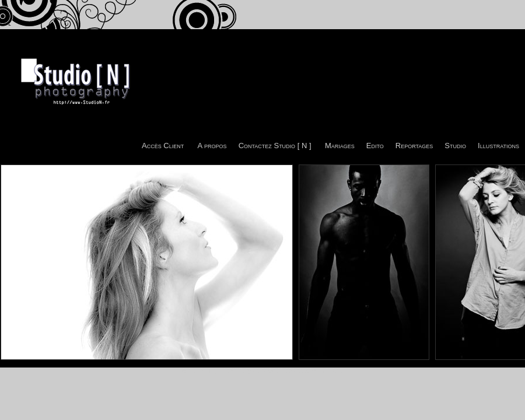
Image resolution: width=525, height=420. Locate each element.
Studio (455, 146)
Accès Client (163, 146)
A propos (212, 146)
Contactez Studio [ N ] (275, 146)
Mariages (340, 146)
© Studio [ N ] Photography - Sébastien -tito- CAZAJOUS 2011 (262, 371)
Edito (375, 146)
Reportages (414, 146)
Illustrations (498, 146)
